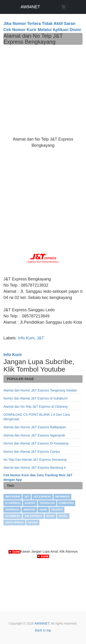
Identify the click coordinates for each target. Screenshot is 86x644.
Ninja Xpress (14, 522)
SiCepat (30, 503)
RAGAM (33, 522)
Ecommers (13, 516)
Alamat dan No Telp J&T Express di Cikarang (36, 407)
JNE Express (33, 516)
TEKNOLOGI (47, 503)
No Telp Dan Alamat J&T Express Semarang (35, 460)
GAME (43, 510)
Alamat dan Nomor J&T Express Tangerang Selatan (40, 390)
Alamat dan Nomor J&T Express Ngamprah (34, 435)
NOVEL (63, 516)
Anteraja (12, 510)
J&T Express (42, 497)
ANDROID (29, 510)
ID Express (13, 503)
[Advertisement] (43, 90)
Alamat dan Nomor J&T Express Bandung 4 (35, 468)
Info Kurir (26, 338)
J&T (40, 338)
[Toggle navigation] (64, 7)
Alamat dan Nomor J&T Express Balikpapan (35, 427)
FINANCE (57, 510)
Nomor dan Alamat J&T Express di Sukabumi (36, 398)
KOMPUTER (66, 503)
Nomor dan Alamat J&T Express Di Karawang (36, 443)
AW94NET (30, 7)
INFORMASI (62, 497)
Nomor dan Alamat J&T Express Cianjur (32, 452)
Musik (50, 516)
